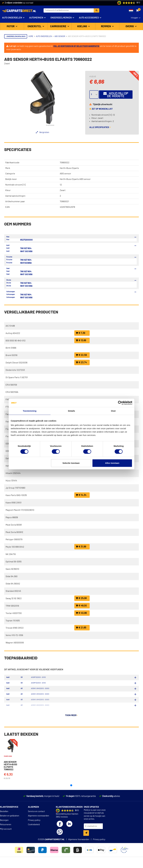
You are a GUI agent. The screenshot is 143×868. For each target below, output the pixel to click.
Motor (11, 26)
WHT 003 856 (26, 251)
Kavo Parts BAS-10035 (16, 495)
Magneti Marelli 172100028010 (20, 510)
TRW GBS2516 (12, 606)
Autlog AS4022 (13, 333)
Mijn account (6, 840)
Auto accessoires (89, 18)
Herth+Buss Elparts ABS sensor (75, 179)
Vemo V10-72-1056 (14, 635)
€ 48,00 (81, 606)
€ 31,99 (81, 547)
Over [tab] (113, 411)
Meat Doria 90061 (14, 525)
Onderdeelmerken (61, 18)
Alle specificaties (100, 127)
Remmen (106, 26)
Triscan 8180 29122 (15, 628)
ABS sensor (65, 174)
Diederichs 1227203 (15, 370)
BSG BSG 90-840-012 (16, 341)
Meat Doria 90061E (14, 532)
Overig (130, 26)
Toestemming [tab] (30, 411)
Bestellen (4, 823)
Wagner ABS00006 (15, 643)
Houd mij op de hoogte (116, 95)
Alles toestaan (112, 463)
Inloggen (134, 18)
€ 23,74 (81, 362)
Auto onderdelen (12, 18)
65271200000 (26, 240)
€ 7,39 (80, 333)
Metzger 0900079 (14, 539)
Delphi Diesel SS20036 (16, 363)
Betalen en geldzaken (10, 827)
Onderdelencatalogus (16, 36)
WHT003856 (26, 263)
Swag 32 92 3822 (14, 598)
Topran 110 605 (13, 621)
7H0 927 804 (26, 248)
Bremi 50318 (11, 355)
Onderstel (35, 26)
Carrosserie (59, 26)
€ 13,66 (81, 340)
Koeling (82, 26)
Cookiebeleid (34, 836)
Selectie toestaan (71, 463)
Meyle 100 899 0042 (15, 547)
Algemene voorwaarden (38, 827)
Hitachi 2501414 (13, 473)
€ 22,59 (81, 355)
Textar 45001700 (14, 613)
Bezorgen (4, 832)
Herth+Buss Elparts (69, 168)
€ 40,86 (81, 613)
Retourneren (6, 836)
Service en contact (36, 823)
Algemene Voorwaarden (79, 851)
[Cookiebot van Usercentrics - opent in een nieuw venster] (120, 403)
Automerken (36, 18)
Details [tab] (71, 411)
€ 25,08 (81, 598)
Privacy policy (34, 832)
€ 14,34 (81, 495)
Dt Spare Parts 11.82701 (17, 377)
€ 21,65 (81, 628)
